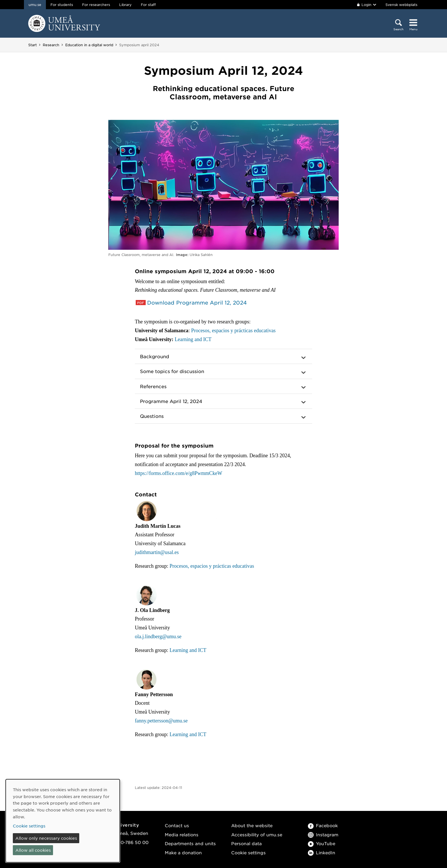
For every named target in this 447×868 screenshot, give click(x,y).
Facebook (323, 825)
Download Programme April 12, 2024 (197, 303)
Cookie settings (248, 852)
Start (32, 45)
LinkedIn (322, 852)
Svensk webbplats (401, 5)
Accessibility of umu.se (257, 834)
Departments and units (190, 843)
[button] (223, 357)
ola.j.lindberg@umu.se (158, 637)
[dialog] (63, 821)
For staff (148, 5)
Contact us (177, 825)
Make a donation (183, 852)
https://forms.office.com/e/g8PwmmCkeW (179, 473)
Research (51, 45)
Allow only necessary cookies (46, 838)
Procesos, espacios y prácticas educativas (233, 331)
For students (62, 5)
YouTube (322, 843)
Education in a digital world (89, 45)
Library (125, 5)
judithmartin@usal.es (157, 552)
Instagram (323, 834)
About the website (252, 825)
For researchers (96, 5)
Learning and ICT (193, 339)
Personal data (246, 843)
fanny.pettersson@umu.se (161, 721)
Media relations (182, 834)
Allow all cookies (33, 850)
